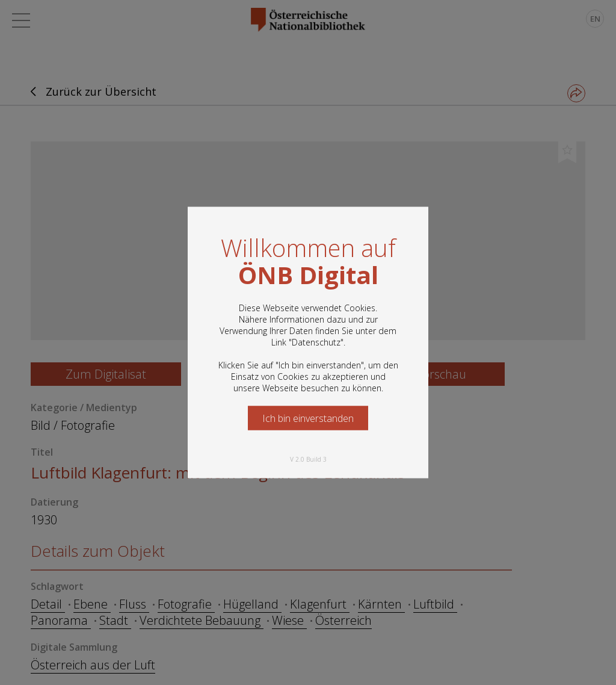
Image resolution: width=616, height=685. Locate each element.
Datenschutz (316, 342)
